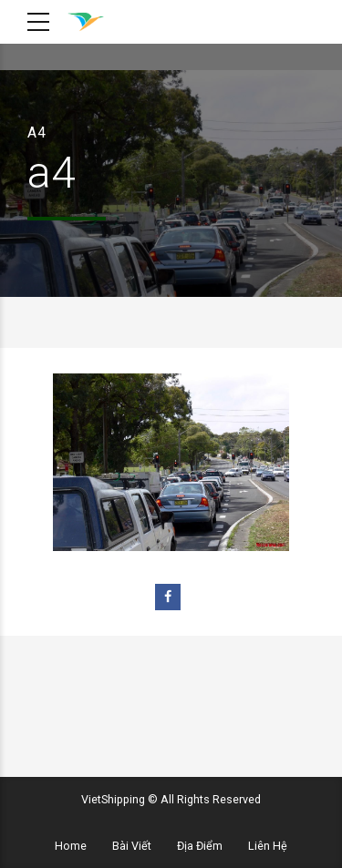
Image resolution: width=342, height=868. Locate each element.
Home (71, 846)
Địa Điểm (200, 846)
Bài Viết (132, 846)
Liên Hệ (268, 846)
